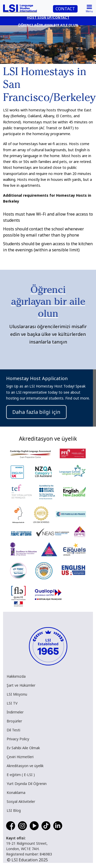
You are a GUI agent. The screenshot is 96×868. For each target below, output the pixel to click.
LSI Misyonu (17, 694)
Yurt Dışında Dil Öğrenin (27, 784)
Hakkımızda (16, 676)
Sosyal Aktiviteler (21, 801)
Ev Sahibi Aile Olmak (23, 748)
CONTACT (65, 9)
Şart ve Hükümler (21, 685)
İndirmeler (15, 712)
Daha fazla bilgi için (36, 412)
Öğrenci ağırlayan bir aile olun (48, 25)
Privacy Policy (18, 739)
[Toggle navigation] (89, 8)
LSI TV (12, 703)
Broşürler (14, 721)
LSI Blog (14, 810)
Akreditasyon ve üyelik (25, 766)
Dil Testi (13, 730)
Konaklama (16, 793)
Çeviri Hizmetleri (20, 757)
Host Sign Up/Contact (48, 17)
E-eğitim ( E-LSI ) (21, 775)
